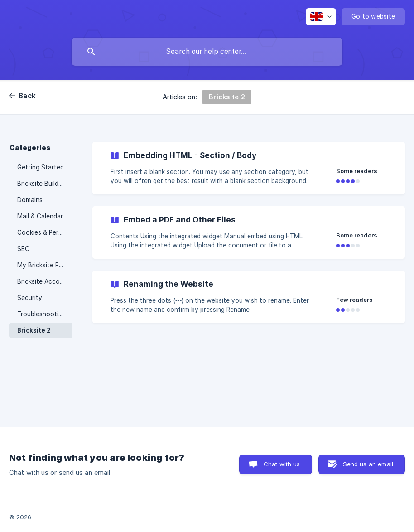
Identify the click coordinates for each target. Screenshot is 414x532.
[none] (321, 17)
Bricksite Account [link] (43, 281)
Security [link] (30, 298)
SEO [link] (24, 249)
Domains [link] (30, 200)
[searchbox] (207, 52)
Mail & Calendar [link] (40, 216)
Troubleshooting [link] (41, 314)
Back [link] (27, 96)
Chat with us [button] (282, 464)
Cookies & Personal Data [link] (45, 232)
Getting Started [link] (41, 167)
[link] (249, 168)
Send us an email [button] (368, 464)
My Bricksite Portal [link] (45, 265)
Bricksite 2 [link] (34, 330)
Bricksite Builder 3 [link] (43, 184)
